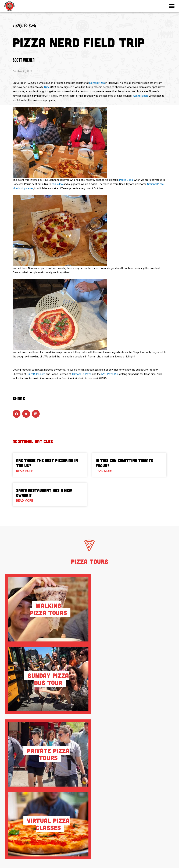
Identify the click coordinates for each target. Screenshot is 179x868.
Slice (47, 87)
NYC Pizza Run (110, 374)
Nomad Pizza (97, 83)
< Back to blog (24, 26)
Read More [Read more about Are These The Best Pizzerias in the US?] (25, 471)
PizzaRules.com (36, 374)
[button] (17, 414)
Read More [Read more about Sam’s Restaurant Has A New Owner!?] (25, 501)
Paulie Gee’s (126, 180)
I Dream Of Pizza (82, 374)
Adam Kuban (140, 96)
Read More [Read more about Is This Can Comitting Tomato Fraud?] (104, 471)
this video (57, 184)
